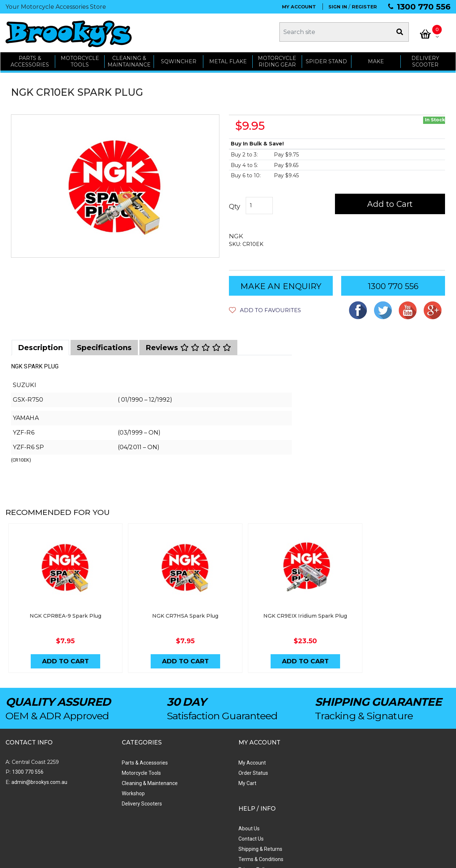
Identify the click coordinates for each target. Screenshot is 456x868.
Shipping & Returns (288, 779)
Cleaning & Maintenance (120, 779)
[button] (265, 308)
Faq (270, 810)
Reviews (188, 346)
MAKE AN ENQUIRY (281, 285)
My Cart (188, 779)
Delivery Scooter (426, 59)
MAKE (376, 59)
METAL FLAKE (228, 59)
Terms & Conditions (288, 789)
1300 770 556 (424, 7)
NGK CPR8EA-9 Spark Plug (61, 611)
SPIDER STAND (327, 59)
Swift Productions (104, 859)
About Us (276, 759)
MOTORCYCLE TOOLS (80, 59)
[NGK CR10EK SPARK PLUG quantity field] (259, 204)
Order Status (194, 769)
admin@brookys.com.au (39, 778)
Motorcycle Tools (112, 769)
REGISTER (364, 7)
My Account (193, 759)
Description (40, 346)
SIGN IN (338, 7)
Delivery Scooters (112, 800)
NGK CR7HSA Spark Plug (172, 611)
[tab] (40, 346)
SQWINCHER (178, 59)
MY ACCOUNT (299, 7)
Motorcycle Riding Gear (277, 59)
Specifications (104, 346)
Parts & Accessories (115, 759)
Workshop (104, 789)
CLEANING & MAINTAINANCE (129, 59)
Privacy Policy (282, 800)
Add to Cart (391, 202)
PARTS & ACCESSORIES (29, 59)
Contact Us (278, 769)
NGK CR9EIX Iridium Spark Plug (284, 611)
